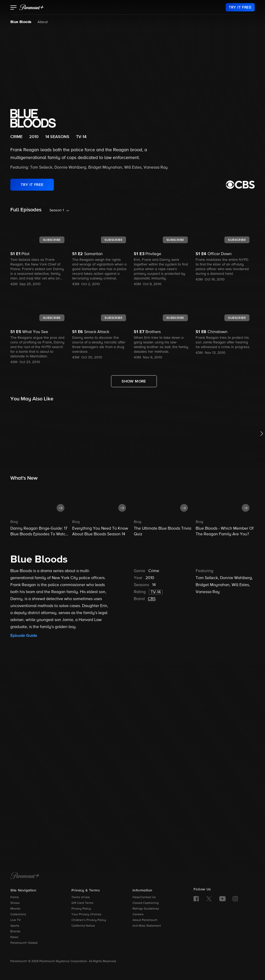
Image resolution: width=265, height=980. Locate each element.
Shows (15, 903)
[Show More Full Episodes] (134, 381)
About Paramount (145, 920)
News (14, 937)
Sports (15, 926)
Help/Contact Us (144, 897)
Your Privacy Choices (86, 914)
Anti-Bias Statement (147, 926)
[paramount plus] (32, 7)
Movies (15, 909)
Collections (18, 914)
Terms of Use (81, 897)
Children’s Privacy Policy (89, 920)
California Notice (83, 926)
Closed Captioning (146, 903)
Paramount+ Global (24, 943)
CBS (152, 599)
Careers (138, 914)
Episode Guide (24, 636)
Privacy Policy (81, 909)
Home (15, 897)
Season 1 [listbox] (57, 210)
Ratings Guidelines (146, 909)
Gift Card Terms (82, 903)
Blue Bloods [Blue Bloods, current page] (21, 22)
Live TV (16, 920)
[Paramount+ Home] (25, 876)
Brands (15, 932)
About (43, 22)
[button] (14, 8)
